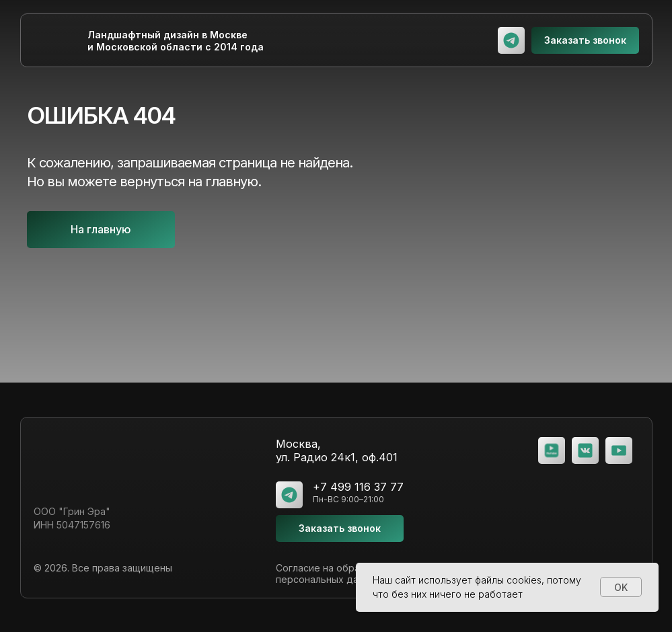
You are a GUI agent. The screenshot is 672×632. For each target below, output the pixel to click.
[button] (585, 40)
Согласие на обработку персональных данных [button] (332, 574)
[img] (511, 40)
